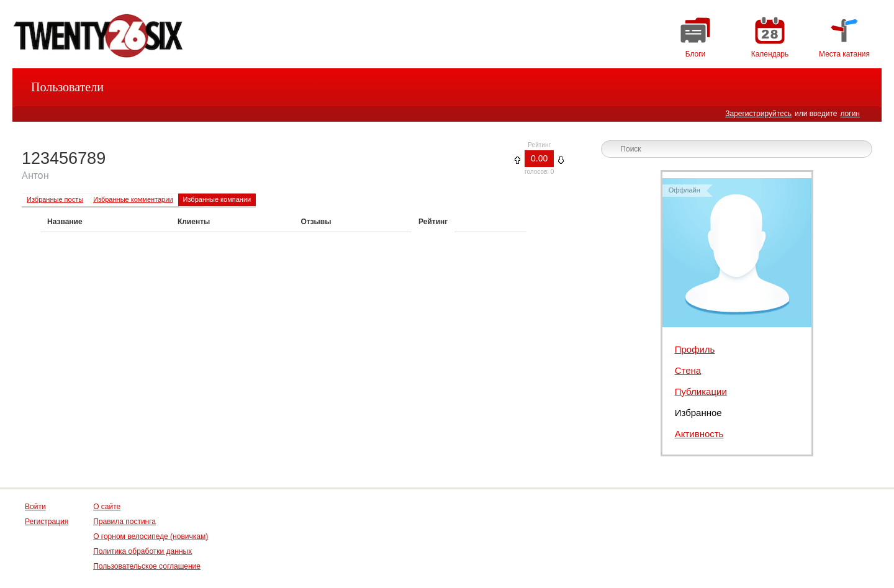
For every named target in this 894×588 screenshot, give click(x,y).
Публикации (701, 391)
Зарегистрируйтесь (758, 114)
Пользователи (67, 87)
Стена (688, 370)
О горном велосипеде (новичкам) (151, 536)
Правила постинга (124, 522)
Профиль (695, 349)
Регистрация (47, 522)
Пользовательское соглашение (147, 566)
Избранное (698, 413)
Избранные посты (55, 199)
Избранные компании (217, 199)
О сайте (107, 507)
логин (850, 114)
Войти (35, 507)
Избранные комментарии (133, 199)
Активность (699, 434)
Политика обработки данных (142, 551)
